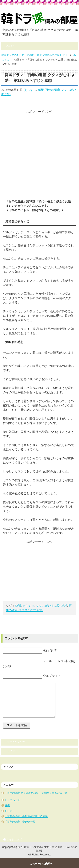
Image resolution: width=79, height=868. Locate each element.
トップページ (12, 800)
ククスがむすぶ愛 (48, 606)
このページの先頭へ (41, 864)
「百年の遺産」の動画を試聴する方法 (26, 816)
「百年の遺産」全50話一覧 (20, 822)
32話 (18, 606)
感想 (41, 90)
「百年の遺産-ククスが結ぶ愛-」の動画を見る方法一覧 (36, 793)
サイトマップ (14, 840)
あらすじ (30, 90)
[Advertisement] (39, 153)
